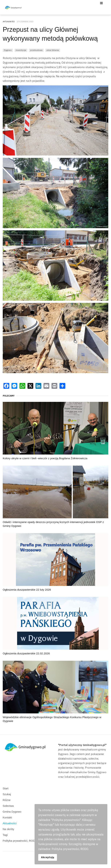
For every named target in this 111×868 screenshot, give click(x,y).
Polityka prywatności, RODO (20, 841)
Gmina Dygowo (12, 812)
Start (6, 788)
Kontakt (7, 817)
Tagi (5, 835)
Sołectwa (8, 806)
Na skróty (8, 829)
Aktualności (10, 823)
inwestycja (21, 50)
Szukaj (7, 794)
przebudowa (36, 50)
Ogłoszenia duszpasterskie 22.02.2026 (26, 653)
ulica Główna (53, 50)
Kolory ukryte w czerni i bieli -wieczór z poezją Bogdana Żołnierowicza (45, 458)
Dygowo (8, 50)
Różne (7, 800)
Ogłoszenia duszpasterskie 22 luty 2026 (27, 590)
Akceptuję (48, 857)
